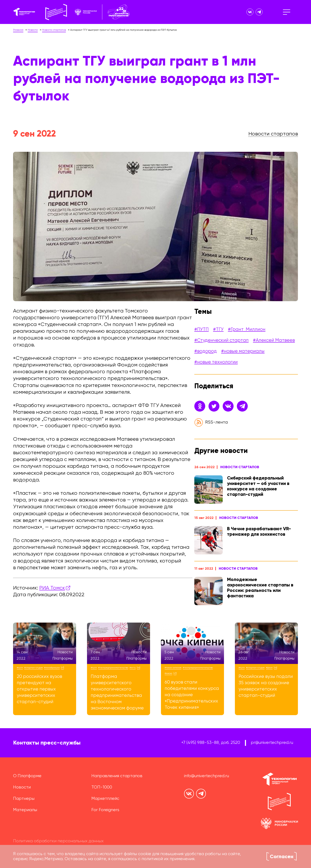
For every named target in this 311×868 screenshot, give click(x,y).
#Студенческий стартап (221, 340)
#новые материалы (243, 351)
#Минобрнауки (52, 668)
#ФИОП (269, 668)
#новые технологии (216, 362)
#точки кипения (173, 668)
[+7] (62, 668)
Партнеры (24, 799)
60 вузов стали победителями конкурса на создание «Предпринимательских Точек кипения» (192, 695)
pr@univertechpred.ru (272, 743)
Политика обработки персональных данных (58, 841)
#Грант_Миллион (247, 330)
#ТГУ (218, 330)
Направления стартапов (117, 776)
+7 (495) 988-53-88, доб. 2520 (211, 743)
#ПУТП (202, 330)
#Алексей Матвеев (274, 340)
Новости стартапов (240, 467)
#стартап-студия (33, 668)
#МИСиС (168, 673)
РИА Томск (52, 588)
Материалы (25, 810)
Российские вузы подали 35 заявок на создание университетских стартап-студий (266, 686)
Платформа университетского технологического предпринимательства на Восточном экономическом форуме (117, 692)
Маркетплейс (105, 799)
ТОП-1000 (102, 787)
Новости (22, 787)
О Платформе (27, 776)
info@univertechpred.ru (207, 776)
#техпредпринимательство (113, 668)
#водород (206, 351)
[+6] (138, 668)
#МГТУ (133, 668)
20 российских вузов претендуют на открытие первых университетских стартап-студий (39, 689)
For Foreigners (105, 810)
